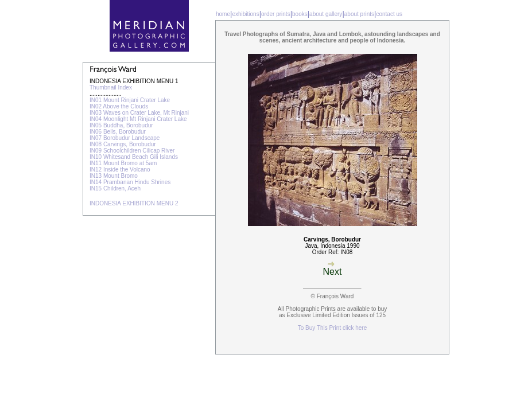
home (223, 14)
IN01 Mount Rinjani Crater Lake (130, 100)
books (300, 14)
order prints (276, 14)
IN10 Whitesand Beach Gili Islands (134, 157)
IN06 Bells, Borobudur (118, 132)
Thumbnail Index (111, 87)
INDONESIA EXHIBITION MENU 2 (134, 203)
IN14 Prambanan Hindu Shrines (130, 182)
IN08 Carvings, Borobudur (123, 144)
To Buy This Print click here (332, 328)
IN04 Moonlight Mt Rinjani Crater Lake (138, 119)
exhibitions (245, 14)
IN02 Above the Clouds (119, 106)
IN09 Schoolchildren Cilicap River (132, 151)
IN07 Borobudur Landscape (125, 138)
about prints (359, 14)
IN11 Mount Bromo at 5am (123, 163)
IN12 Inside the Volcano (120, 170)
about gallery (326, 14)
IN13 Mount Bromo (114, 176)
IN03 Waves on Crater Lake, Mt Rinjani (139, 113)
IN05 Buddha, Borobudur (121, 125)
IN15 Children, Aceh (115, 188)
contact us (389, 14)
